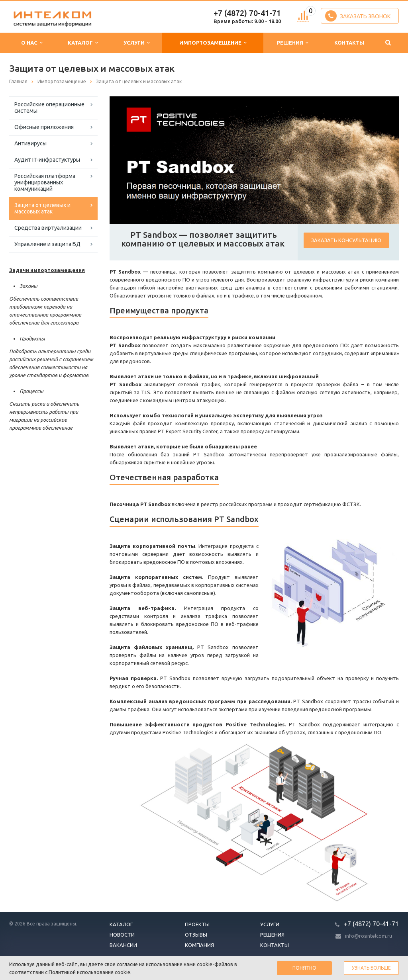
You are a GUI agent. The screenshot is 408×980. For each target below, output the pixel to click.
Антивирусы (30, 143)
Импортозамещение (213, 43)
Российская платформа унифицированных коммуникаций (45, 182)
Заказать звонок (358, 16)
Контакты (349, 43)
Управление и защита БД (47, 244)
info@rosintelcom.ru (369, 936)
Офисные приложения (44, 127)
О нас (32, 43)
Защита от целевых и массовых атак (42, 208)
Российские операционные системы (49, 108)
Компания (199, 945)
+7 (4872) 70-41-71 (247, 13)
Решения (292, 43)
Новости (122, 935)
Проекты (197, 924)
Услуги (136, 43)
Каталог (83, 43)
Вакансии (123, 945)
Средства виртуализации (48, 228)
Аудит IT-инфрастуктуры (47, 160)
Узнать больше (371, 968)
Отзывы (196, 935)
